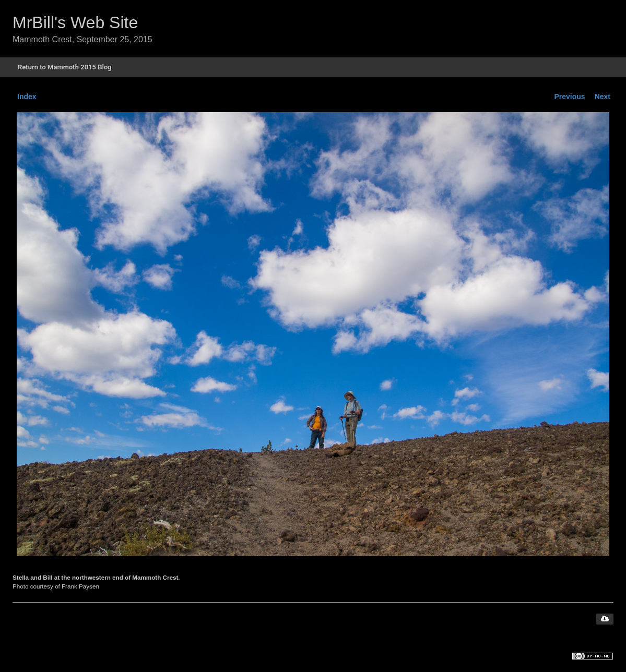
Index (27, 97)
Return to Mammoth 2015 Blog (65, 67)
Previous (570, 97)
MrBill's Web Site (75, 22)
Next (603, 97)
